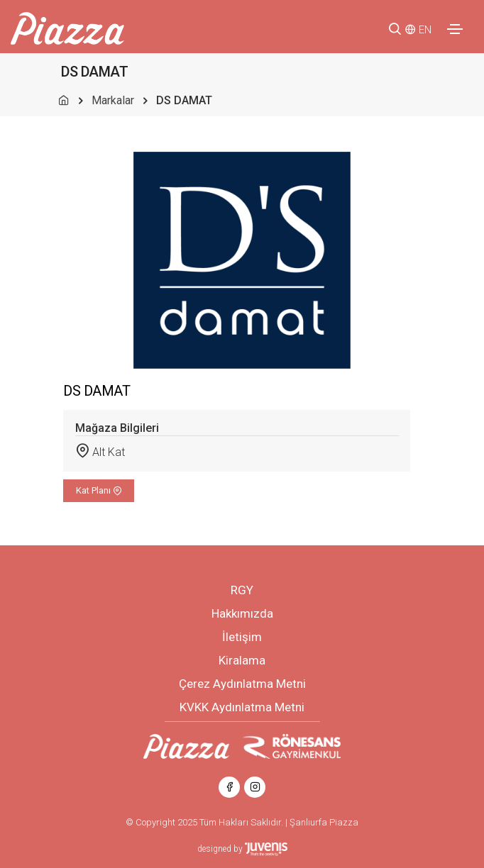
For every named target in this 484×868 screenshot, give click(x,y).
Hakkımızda (242, 613)
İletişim (242, 637)
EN (425, 30)
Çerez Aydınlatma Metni (242, 684)
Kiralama (242, 660)
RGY (242, 590)
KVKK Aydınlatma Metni (242, 707)
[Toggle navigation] (455, 29)
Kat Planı (99, 490)
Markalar (113, 100)
